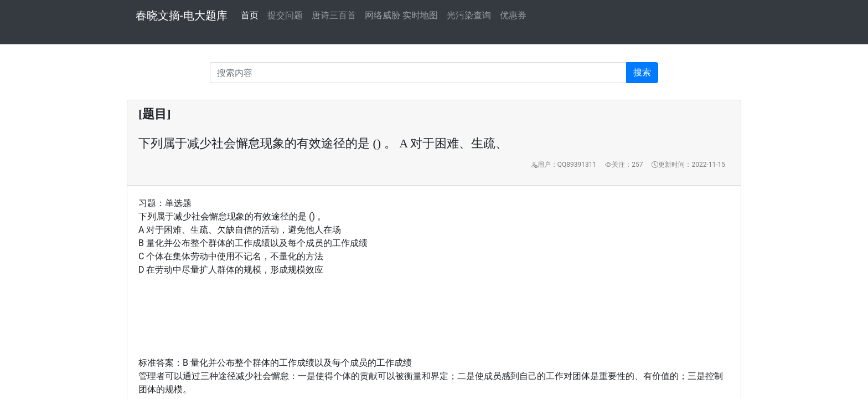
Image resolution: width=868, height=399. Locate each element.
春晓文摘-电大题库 (182, 16)
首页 (250, 14)
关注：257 (624, 165)
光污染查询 (469, 15)
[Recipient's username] (418, 73)
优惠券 (513, 15)
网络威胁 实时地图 (401, 15)
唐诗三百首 (334, 15)
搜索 (642, 72)
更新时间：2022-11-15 (688, 165)
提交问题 (285, 15)
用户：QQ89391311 (564, 165)
